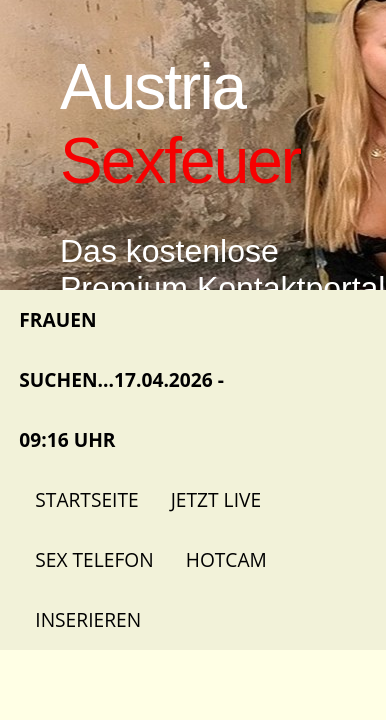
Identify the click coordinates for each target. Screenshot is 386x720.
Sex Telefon (94, 559)
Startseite (86, 499)
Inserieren (88, 619)
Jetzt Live (216, 499)
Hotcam (226, 559)
